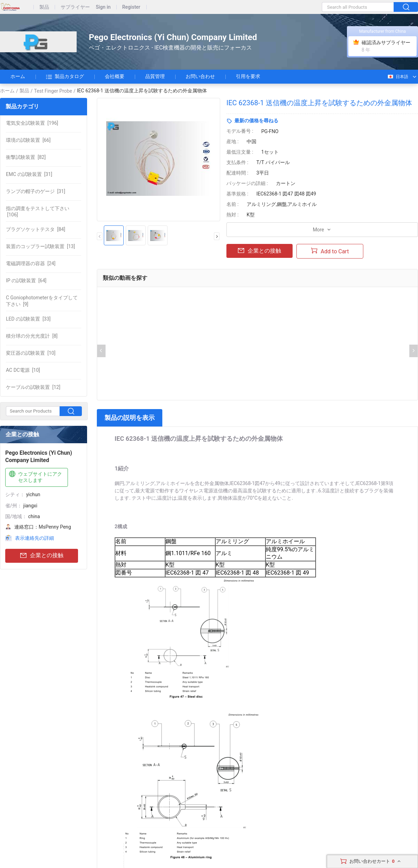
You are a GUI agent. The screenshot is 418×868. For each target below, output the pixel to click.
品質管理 (155, 76)
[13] (40, 246)
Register (131, 7)
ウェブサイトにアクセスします (35, 477)
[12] (33, 387)
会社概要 (115, 76)
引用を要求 (248, 76)
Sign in (103, 7)
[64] (26, 281)
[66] (28, 140)
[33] (28, 319)
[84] (36, 229)
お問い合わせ (200, 76)
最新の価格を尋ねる (256, 121)
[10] (31, 353)
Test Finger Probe (53, 91)
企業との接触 (42, 556)
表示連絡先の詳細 (34, 538)
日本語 (398, 77)
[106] (38, 212)
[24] (31, 263)
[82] (26, 157)
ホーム (18, 76)
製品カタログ (65, 77)
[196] (32, 123)
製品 (44, 7)
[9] (42, 301)
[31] (29, 174)
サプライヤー (75, 7)
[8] (32, 336)
